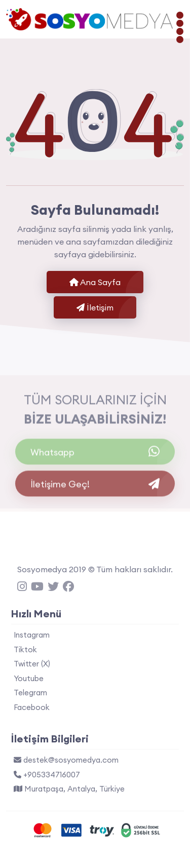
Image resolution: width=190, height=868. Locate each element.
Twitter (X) (32, 664)
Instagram (32, 635)
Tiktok (25, 649)
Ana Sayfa (95, 282)
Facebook (32, 707)
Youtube (29, 678)
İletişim (95, 307)
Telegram (30, 693)
